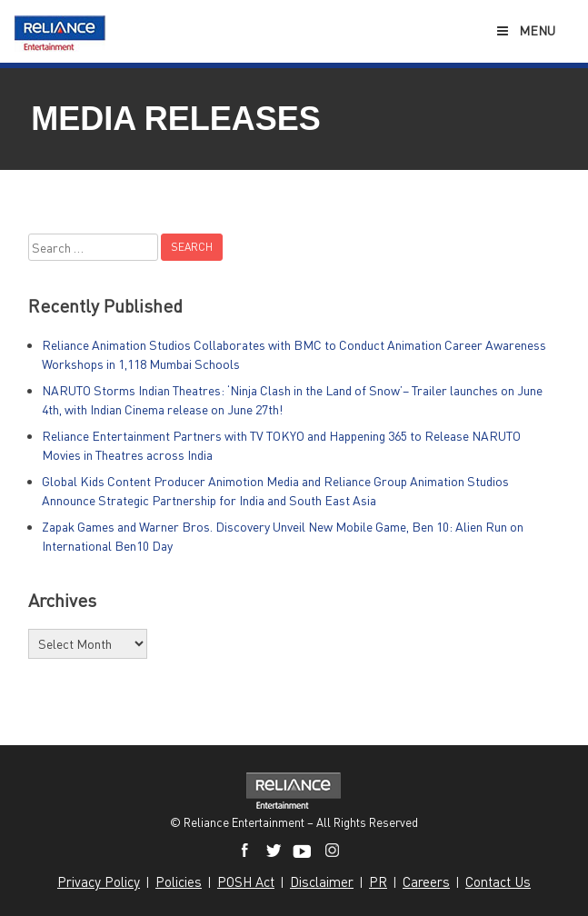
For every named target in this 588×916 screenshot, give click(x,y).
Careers (426, 881)
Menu (525, 30)
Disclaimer (322, 881)
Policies (179, 881)
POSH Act (246, 881)
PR (378, 881)
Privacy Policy (99, 881)
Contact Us (498, 881)
